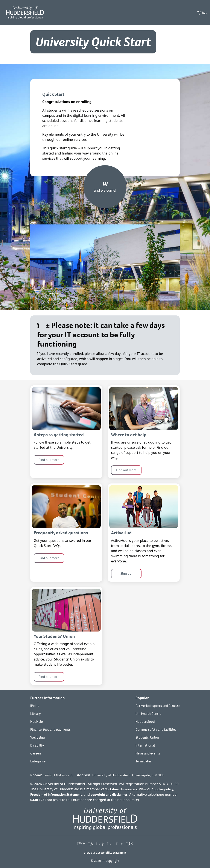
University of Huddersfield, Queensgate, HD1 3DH (128, 775)
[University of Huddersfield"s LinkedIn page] (129, 844)
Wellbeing (38, 737)
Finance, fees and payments (50, 729)
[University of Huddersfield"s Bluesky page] (81, 844)
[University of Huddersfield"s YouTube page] (100, 844)
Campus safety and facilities (156, 729)
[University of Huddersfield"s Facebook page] (91, 844)
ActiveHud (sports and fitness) (158, 706)
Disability (37, 745)
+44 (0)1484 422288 (58, 775)
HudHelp (37, 722)
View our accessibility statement (105, 853)
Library (36, 714)
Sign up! (126, 573)
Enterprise (38, 761)
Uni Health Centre (148, 714)
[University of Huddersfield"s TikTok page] (120, 844)
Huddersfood (145, 722)
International (145, 745)
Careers (36, 753)
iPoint (35, 706)
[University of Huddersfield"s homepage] (105, 819)
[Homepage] (25, 13)
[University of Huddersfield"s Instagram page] (110, 844)
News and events (148, 753)
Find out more (49, 460)
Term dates (144, 761)
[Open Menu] (202, 13)
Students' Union (147, 737)
